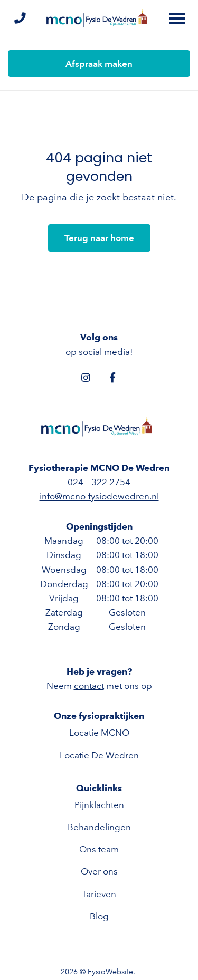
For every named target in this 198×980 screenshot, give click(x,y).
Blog (99, 916)
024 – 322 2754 (99, 482)
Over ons (99, 871)
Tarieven (99, 894)
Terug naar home (99, 238)
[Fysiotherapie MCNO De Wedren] (99, 18)
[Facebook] (112, 378)
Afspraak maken (99, 64)
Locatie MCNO (99, 733)
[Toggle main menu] (177, 18)
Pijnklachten (99, 805)
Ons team (99, 849)
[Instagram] (86, 378)
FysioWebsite (110, 972)
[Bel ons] (20, 19)
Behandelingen (99, 827)
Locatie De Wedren (99, 755)
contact (89, 686)
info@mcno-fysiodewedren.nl (99, 496)
